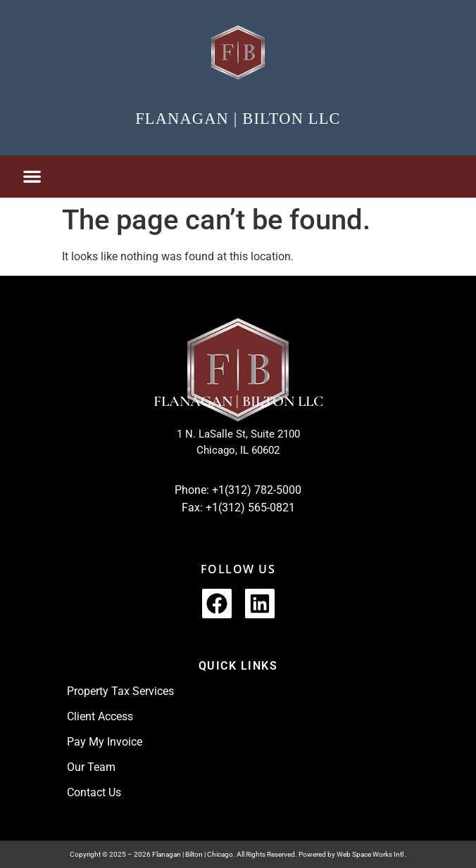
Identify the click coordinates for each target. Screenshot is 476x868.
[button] (32, 177)
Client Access (100, 716)
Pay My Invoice (105, 742)
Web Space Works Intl (371, 854)
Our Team (91, 767)
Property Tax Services (120, 691)
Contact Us (94, 792)
